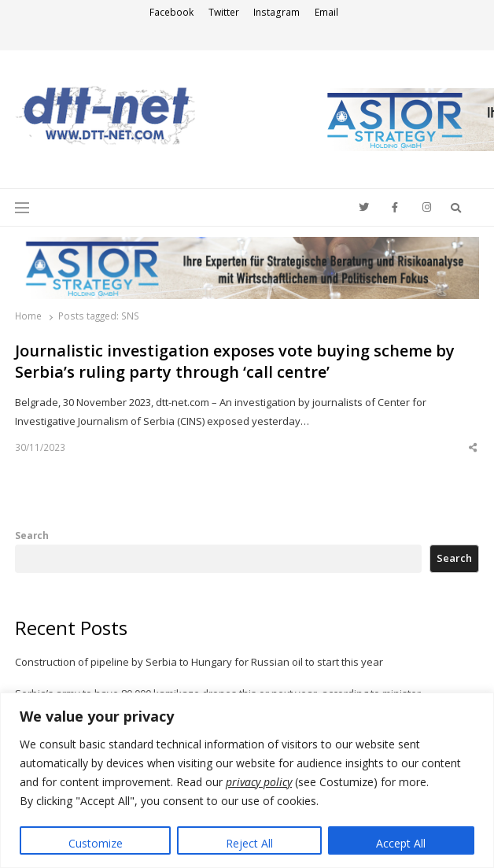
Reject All (249, 843)
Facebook (171, 12)
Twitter (224, 12)
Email (326, 12)
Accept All (401, 843)
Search (32, 535)
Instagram (276, 12)
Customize (96, 843)
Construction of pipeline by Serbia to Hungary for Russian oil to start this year (199, 662)
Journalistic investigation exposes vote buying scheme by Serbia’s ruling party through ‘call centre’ (235, 362)
